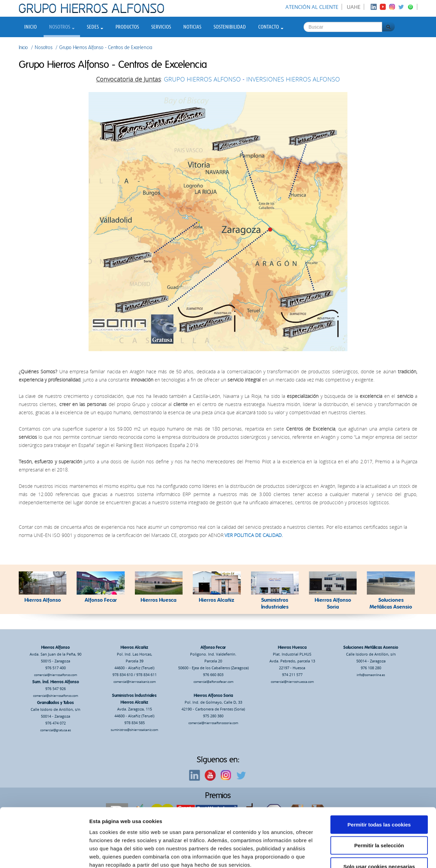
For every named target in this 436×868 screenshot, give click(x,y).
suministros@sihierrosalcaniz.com (134, 730)
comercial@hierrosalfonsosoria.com (213, 723)
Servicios (161, 27)
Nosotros (62, 27)
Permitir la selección (379, 803)
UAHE (354, 7)
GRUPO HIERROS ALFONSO (202, 79)
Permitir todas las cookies (379, 782)
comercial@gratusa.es (56, 730)
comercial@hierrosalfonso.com (56, 675)
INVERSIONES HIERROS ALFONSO (293, 79)
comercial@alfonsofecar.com (213, 682)
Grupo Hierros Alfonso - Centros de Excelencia (106, 48)
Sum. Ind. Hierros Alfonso (56, 682)
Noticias (192, 27)
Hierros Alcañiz (134, 647)
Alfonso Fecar (213, 647)
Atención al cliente (312, 7)
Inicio (30, 27)
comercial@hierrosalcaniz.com (135, 682)
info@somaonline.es (371, 675)
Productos (127, 27)
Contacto (271, 27)
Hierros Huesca (292, 647)
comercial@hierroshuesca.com (292, 682)
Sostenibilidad (230, 27)
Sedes (95, 27)
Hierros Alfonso (56, 647)
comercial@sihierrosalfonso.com (56, 696)
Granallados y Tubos (56, 703)
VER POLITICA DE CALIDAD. (254, 535)
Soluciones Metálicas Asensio (371, 647)
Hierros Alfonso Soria (213, 695)
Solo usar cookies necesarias (379, 824)
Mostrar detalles (366, 855)
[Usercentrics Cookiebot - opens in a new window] (44, 855)
